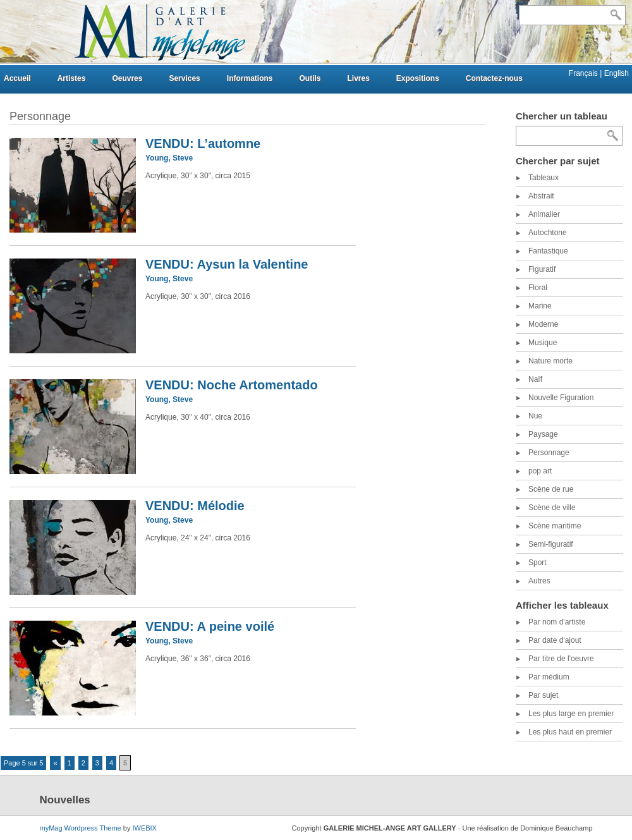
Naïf (535, 379)
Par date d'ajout (555, 640)
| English (614, 73)
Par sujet (543, 695)
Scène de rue (551, 489)
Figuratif (542, 269)
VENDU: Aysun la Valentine (227, 264)
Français (584, 73)
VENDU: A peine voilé (210, 626)
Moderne (543, 324)
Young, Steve (169, 158)
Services (184, 78)
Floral (538, 288)
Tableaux (544, 178)
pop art (540, 471)
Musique (543, 343)
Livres (358, 78)
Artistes (72, 78)
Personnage (549, 453)
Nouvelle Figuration (561, 398)
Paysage (543, 434)
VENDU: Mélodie (195, 506)
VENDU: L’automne (203, 143)
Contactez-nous (494, 78)
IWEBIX (144, 828)
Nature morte (550, 361)
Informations (250, 78)
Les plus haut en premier (570, 732)
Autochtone (548, 233)
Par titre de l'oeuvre (561, 659)
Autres (539, 581)
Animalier (544, 214)
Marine (540, 306)
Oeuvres (127, 78)
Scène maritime (555, 526)
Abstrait (541, 196)
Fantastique (548, 251)
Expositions (418, 78)
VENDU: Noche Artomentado (232, 385)
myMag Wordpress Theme (81, 828)
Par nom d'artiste (557, 622)
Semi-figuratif (551, 544)
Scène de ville (552, 508)
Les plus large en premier (571, 714)
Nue (535, 416)
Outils (310, 78)
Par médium (549, 677)
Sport (538, 563)
